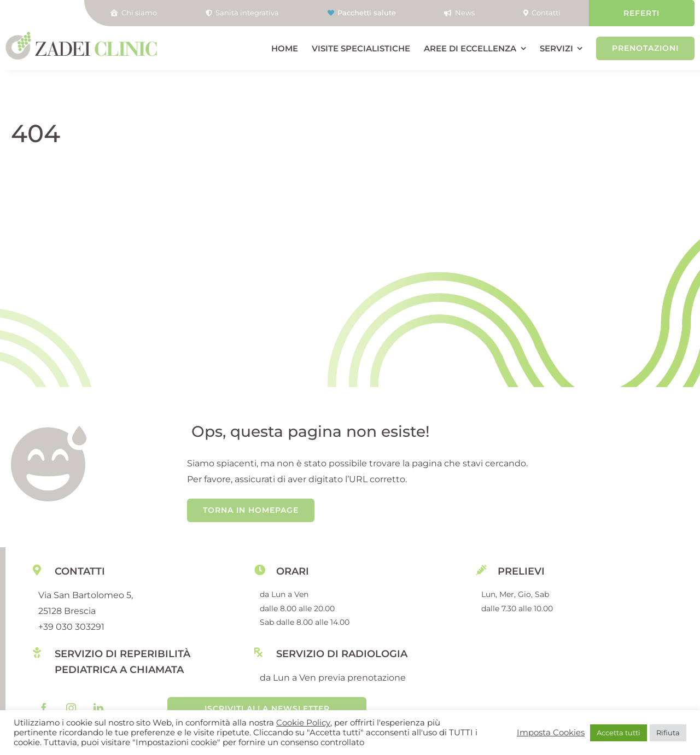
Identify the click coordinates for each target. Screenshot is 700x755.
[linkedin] (98, 708)
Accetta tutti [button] (619, 733)
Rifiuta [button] (668, 733)
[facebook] (44, 708)
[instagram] (71, 708)
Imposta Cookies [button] (551, 733)
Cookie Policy (303, 723)
